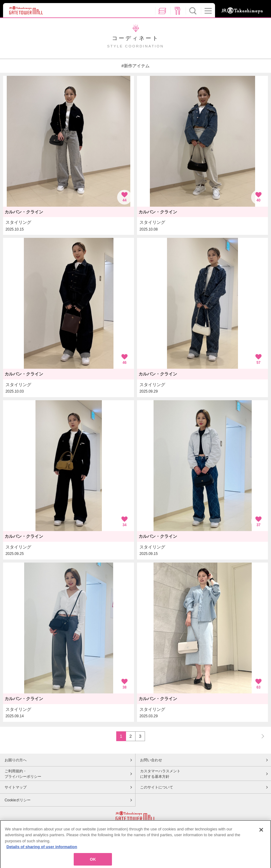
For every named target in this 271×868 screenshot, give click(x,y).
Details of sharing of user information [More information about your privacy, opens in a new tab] (42, 852)
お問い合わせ (151, 760)
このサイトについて (157, 787)
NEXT (260, 736)
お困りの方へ (16, 760)
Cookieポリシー (18, 800)
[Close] (261, 835)
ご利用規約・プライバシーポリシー (23, 774)
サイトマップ (16, 787)
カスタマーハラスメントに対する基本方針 (160, 774)
